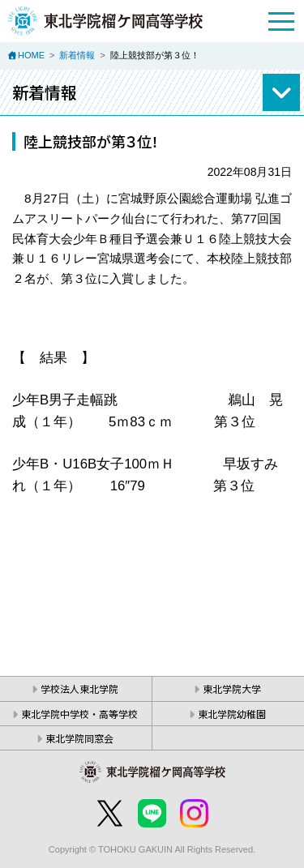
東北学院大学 (232, 688)
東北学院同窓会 (79, 738)
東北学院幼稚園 (232, 714)
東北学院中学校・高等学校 (79, 714)
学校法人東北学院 (79, 688)
